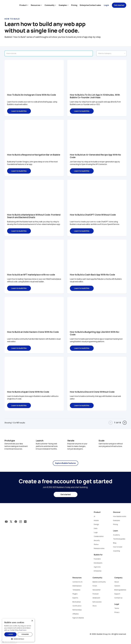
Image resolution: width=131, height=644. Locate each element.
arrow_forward (125, 423)
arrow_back (111, 423)
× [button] (32, 621)
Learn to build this (19, 111)
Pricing (74, 5)
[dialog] (18, 630)
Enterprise (84, 5)
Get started (119, 5)
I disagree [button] (25, 634)
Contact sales (95, 5)
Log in (106, 5)
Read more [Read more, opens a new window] (23, 630)
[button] (18, 639)
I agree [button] (10, 634)
